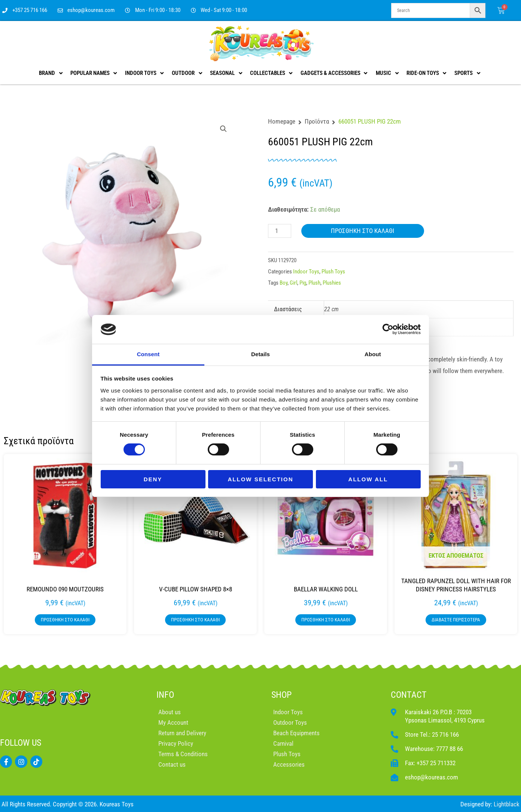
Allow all (368, 479)
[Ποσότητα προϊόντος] (280, 231)
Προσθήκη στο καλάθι (362, 231)
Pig (303, 283)
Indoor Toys (306, 272)
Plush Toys (333, 272)
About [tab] (373, 354)
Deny (153, 479)
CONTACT (409, 695)
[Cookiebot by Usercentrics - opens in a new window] (388, 329)
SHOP (281, 695)
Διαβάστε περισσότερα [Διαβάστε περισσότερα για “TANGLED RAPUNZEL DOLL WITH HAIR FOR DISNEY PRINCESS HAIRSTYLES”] (456, 620)
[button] (223, 129)
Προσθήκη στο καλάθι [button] (65, 620)
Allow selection (261, 479)
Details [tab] (260, 354)
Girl (293, 283)
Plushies (332, 283)
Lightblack (507, 804)
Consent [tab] (148, 354)
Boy (284, 283)
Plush (314, 283)
